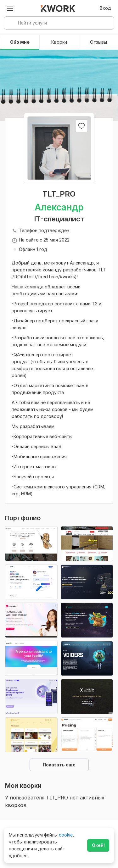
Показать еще (59, 765)
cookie (66, 835)
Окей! (98, 845)
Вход (105, 8)
